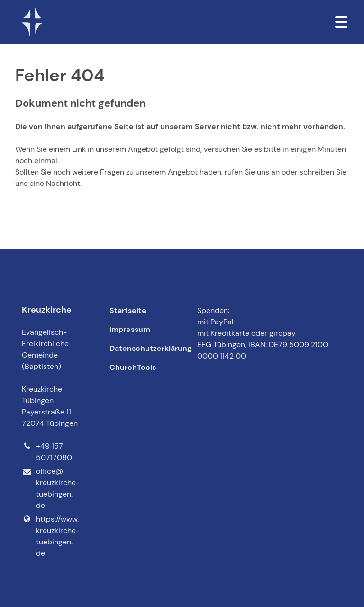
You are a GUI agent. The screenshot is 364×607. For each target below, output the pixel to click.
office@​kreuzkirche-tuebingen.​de (50, 489)
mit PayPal (215, 322)
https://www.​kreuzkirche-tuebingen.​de (50, 536)
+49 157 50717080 (47, 452)
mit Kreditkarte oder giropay (246, 333)
